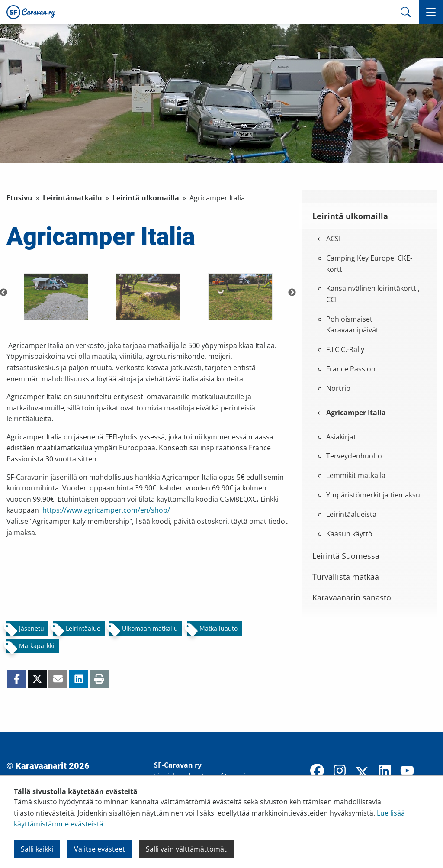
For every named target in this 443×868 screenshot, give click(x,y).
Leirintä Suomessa (346, 556)
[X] (362, 774)
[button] (431, 12)
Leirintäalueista (351, 514)
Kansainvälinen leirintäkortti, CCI (373, 294)
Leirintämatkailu (72, 198)
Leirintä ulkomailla (146, 198)
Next (292, 293)
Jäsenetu (32, 628)
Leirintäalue (83, 628)
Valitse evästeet (100, 849)
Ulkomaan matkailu (150, 628)
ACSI (333, 239)
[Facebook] (317, 771)
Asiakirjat (341, 437)
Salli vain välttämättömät (186, 849)
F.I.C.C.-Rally (345, 349)
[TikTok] (430, 771)
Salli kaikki (37, 849)
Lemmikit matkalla (356, 475)
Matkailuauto (218, 628)
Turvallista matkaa (346, 577)
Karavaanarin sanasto (352, 597)
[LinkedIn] (385, 771)
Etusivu (19, 198)
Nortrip (338, 388)
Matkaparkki (37, 646)
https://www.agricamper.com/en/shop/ (106, 510)
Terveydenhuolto (354, 456)
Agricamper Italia (356, 413)
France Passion (351, 369)
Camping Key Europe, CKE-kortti (369, 264)
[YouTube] (407, 771)
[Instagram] (340, 771)
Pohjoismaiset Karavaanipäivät (352, 325)
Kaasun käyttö (349, 534)
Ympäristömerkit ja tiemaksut (374, 495)
